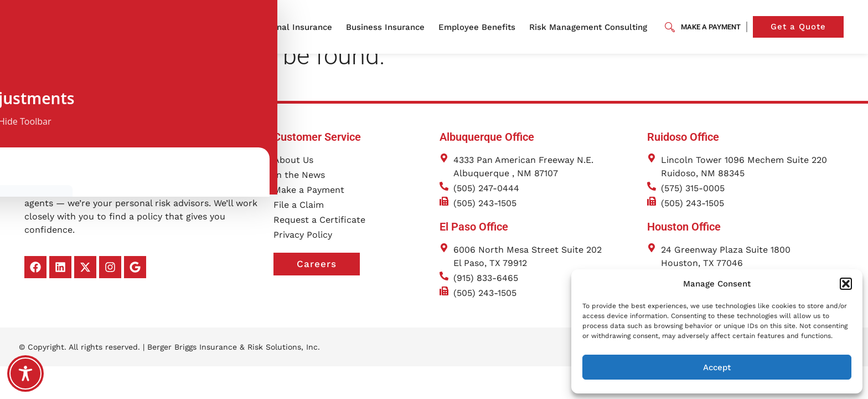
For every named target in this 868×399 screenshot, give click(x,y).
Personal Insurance (296, 27)
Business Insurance (388, 27)
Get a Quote (807, 27)
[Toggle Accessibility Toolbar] (25, 374)
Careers (328, 282)
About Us (224, 27)
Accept (717, 367)
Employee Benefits (480, 27)
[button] (846, 284)
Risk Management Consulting (591, 27)
